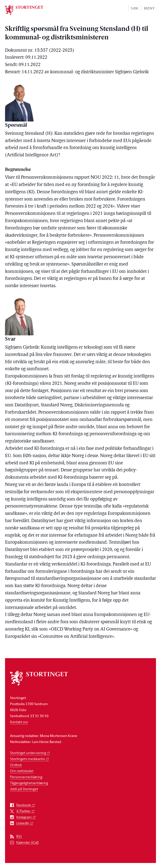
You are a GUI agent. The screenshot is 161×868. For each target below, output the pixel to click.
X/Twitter (24, 811)
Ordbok (16, 765)
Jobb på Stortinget (24, 789)
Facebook (24, 805)
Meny (149, 8)
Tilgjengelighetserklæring (29, 783)
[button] (134, 8)
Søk (135, 8)
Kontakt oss (19, 722)
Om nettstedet (22, 771)
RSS (19, 836)
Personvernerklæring (26, 777)
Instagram (24, 817)
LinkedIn (23, 823)
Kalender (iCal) (28, 843)
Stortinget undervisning (28, 753)
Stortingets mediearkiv (28, 759)
